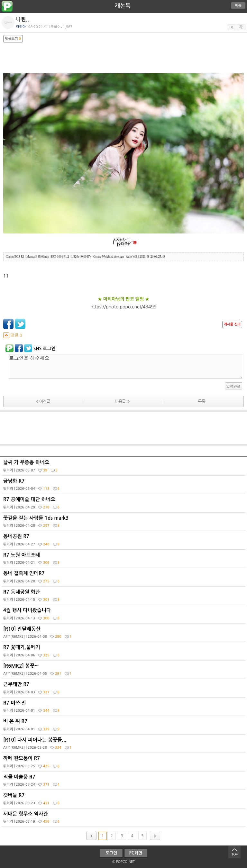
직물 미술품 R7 (124, 782)
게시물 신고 (232, 324)
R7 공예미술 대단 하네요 (124, 505)
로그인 (111, 853)
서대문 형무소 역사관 (124, 819)
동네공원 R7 (124, 542)
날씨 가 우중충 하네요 (124, 468)
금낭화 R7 (124, 486)
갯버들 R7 (124, 800)
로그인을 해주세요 (125, 366)
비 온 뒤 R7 (124, 726)
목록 (201, 402)
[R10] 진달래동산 (124, 634)
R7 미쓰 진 (124, 708)
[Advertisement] (123, 428)
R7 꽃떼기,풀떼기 (124, 653)
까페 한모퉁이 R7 (124, 763)
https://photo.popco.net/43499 (124, 307)
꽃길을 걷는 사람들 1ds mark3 (124, 523)
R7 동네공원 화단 (124, 597)
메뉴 (238, 5)
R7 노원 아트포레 (124, 560)
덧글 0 (13, 335)
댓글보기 (13, 39)
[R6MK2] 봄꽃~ (124, 671)
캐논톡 (123, 6)
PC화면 (136, 853)
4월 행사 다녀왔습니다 (124, 616)
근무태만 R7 (124, 690)
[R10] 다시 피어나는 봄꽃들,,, (124, 745)
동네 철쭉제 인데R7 (124, 579)
